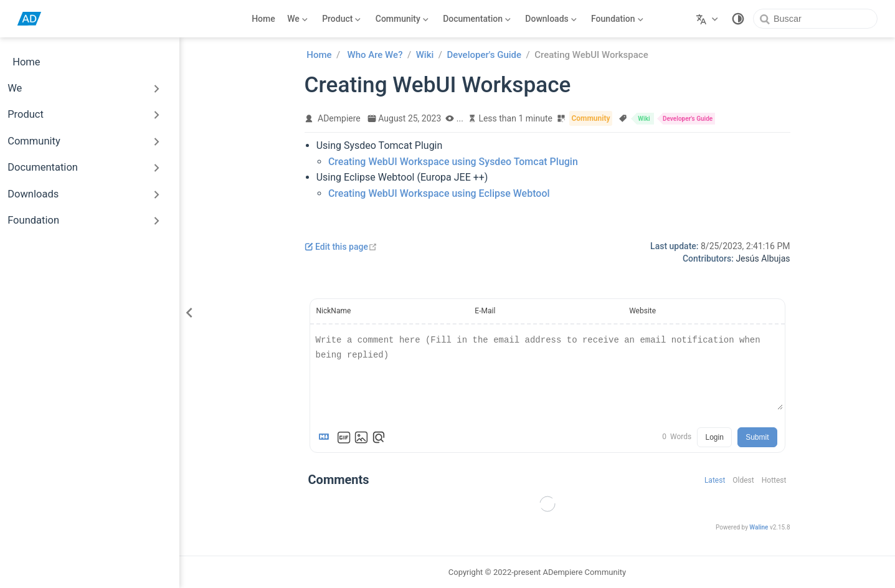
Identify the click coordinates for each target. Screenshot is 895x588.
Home (263, 19)
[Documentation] (477, 19)
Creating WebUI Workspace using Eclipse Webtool (439, 193)
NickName (334, 311)
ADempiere (339, 118)
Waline (759, 527)
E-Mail (485, 311)
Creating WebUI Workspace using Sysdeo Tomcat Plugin (453, 162)
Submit (757, 437)
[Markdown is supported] (326, 437)
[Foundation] (618, 19)
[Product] (342, 19)
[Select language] (708, 19)
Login (714, 437)
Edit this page (341, 247)
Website (642, 311)
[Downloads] (551, 19)
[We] (298, 19)
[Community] (402, 19)
